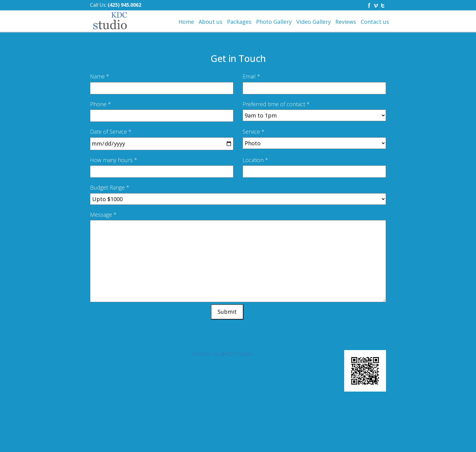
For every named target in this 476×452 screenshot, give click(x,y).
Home (186, 22)
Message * (103, 215)
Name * (100, 76)
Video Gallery (314, 22)
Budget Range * (110, 187)
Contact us (375, 22)
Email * (251, 76)
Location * (255, 160)
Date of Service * (111, 132)
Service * (254, 132)
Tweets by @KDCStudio (222, 354)
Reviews (346, 22)
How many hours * (114, 160)
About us (211, 22)
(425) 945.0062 (124, 5)
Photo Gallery (274, 22)
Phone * (101, 104)
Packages (239, 22)
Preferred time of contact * (276, 104)
